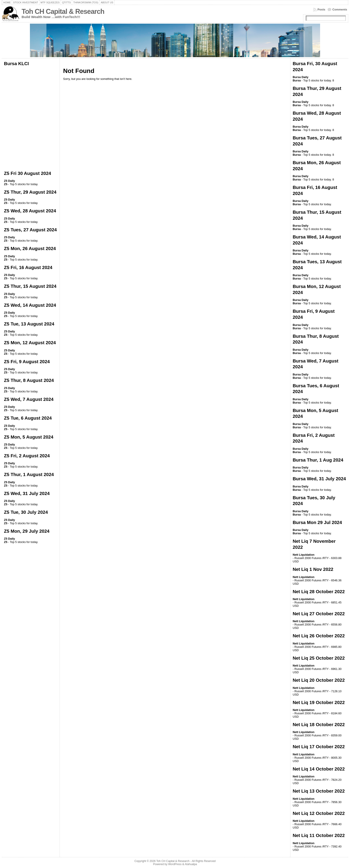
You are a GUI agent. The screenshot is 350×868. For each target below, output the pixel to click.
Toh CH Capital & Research (63, 11)
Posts (321, 9)
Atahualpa (191, 864)
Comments (340, 9)
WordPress (175, 864)
